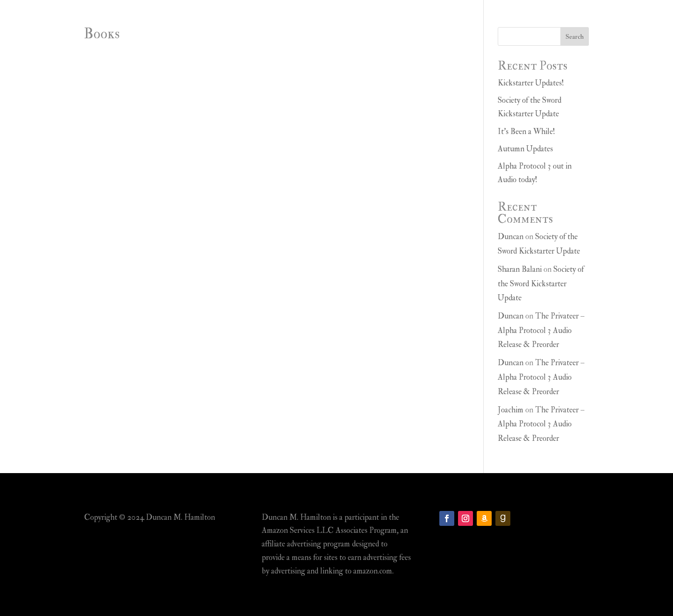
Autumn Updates (525, 149)
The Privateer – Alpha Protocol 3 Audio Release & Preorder (541, 330)
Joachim (511, 410)
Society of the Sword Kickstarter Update (541, 283)
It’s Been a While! (526, 131)
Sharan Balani (520, 269)
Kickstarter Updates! (531, 83)
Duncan (511, 237)
